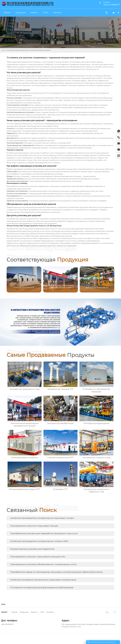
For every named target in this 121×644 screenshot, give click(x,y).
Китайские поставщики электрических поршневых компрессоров (43, 580)
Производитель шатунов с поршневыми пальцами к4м (38, 557)
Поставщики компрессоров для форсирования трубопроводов (42, 588)
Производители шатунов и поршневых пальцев (34, 526)
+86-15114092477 (7, 624)
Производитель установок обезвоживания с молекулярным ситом (43, 564)
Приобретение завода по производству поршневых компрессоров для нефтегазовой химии (56, 572)
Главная (3, 50)
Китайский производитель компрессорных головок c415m (39, 541)
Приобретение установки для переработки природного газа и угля (44, 533)
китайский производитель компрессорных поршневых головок (42, 518)
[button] (111, 279)
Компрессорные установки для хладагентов (32, 549)
